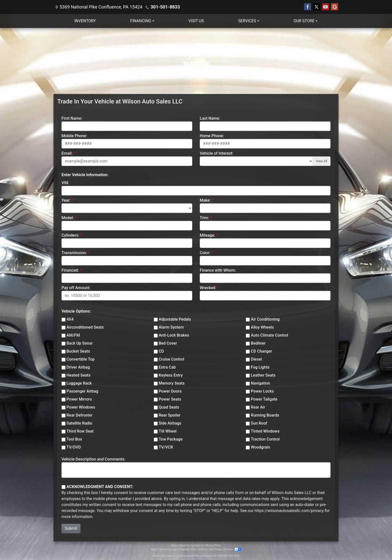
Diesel (256, 359)
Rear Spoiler (170, 415)
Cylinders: (70, 235)
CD (161, 351)
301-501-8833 (165, 7)
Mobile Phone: (74, 136)
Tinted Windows (265, 431)
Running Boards (265, 415)
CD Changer (261, 351)
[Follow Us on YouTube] (325, 7)
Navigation (260, 383)
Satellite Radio (79, 423)
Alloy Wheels (262, 327)
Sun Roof (259, 423)
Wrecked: (208, 288)
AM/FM (73, 335)
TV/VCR (166, 447)
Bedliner (258, 343)
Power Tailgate (264, 399)
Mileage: (207, 235)
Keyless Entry (171, 375)
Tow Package (171, 439)
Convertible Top (80, 359)
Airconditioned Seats (85, 327)
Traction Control (265, 439)
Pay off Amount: (76, 288)
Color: (205, 253)
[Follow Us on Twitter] (316, 7)
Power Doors (170, 391)
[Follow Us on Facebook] (307, 7)
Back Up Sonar (80, 343)
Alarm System (171, 327)
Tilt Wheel (168, 431)
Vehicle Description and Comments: (93, 459)
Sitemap (203, 549)
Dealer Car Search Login (164, 549)
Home (174, 545)
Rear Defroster (79, 415)
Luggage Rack (79, 383)
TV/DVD (74, 447)
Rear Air (258, 407)
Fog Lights (260, 367)
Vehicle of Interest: (216, 153)
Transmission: (74, 253)
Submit (71, 528)
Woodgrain (260, 447)
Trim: (204, 218)
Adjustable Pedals (175, 319)
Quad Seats (169, 407)
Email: (67, 153)
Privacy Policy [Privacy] (213, 545)
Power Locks (262, 391)
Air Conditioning (265, 319)
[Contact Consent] (63, 487)
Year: (66, 200)
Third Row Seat (80, 431)
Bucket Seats (78, 351)
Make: (205, 200)
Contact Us (198, 545)
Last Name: (210, 118)
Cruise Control (171, 359)
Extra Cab (167, 367)
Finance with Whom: (218, 270)
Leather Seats (263, 375)
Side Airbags (170, 423)
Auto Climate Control (269, 335)
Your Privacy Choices (225, 549)
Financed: (70, 270)
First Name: (72, 118)
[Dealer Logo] (196, 61)
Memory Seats (172, 383)
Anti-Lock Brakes (174, 335)
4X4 (70, 319)
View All (322, 161)
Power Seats (170, 399)
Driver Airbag (78, 367)
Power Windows (81, 407)
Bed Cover (168, 343)
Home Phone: (212, 136)
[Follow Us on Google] (334, 7)
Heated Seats (78, 375)
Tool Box (74, 439)
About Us (185, 545)
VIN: (65, 183)
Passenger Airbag (82, 391)
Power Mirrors (79, 399)
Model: (68, 218)
